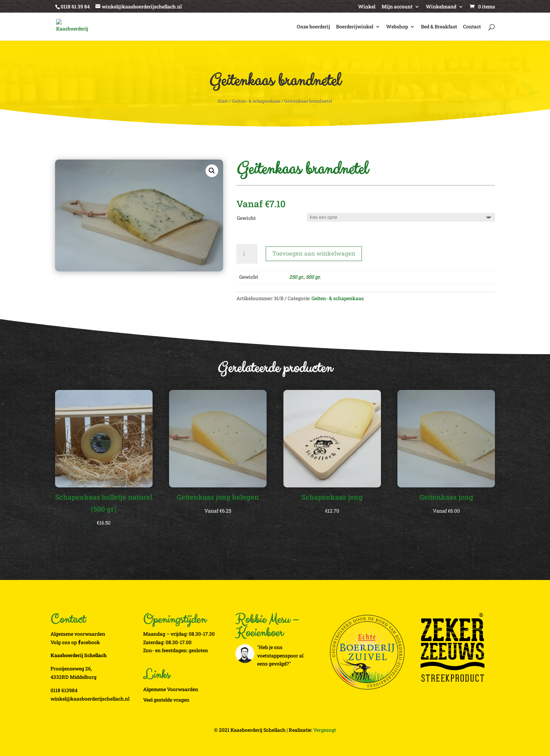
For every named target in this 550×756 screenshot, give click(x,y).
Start (223, 101)
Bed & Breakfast (439, 27)
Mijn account (397, 7)
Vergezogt (325, 730)
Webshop (397, 27)
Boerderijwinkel (355, 27)
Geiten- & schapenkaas (256, 101)
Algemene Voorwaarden (171, 689)
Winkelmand (441, 7)
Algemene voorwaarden (78, 634)
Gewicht (246, 218)
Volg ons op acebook (75, 642)
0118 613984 (64, 690)
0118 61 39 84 (75, 6)
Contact (472, 27)
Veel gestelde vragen (166, 700)
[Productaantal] (247, 254)
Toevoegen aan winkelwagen (314, 253)
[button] (212, 171)
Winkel (367, 7)
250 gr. (296, 277)
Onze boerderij (313, 27)
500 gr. (313, 277)
